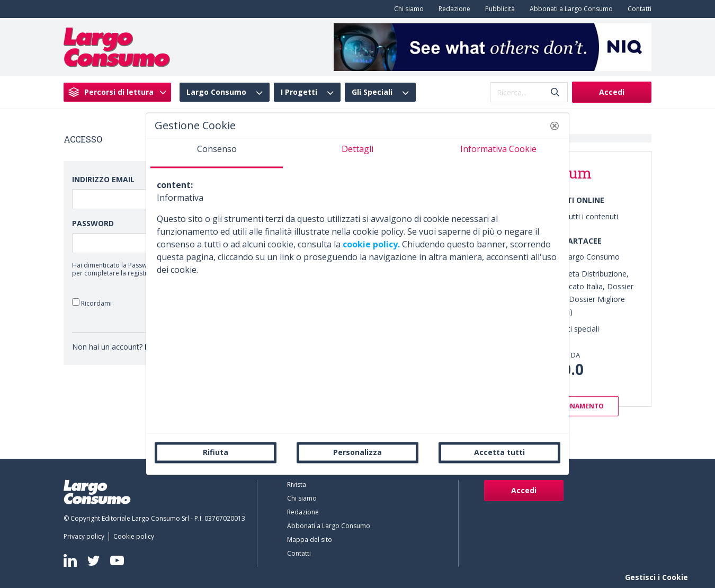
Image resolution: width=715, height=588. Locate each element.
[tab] (217, 153)
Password (93, 223)
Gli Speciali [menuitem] (372, 92)
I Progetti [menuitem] (299, 92)
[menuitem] (407, 9)
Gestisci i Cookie (656, 577)
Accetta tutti (499, 452)
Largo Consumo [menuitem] (216, 92)
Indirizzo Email (103, 179)
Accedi (612, 92)
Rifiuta (216, 452)
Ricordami (92, 303)
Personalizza (358, 452)
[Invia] (555, 92)
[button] (555, 126)
